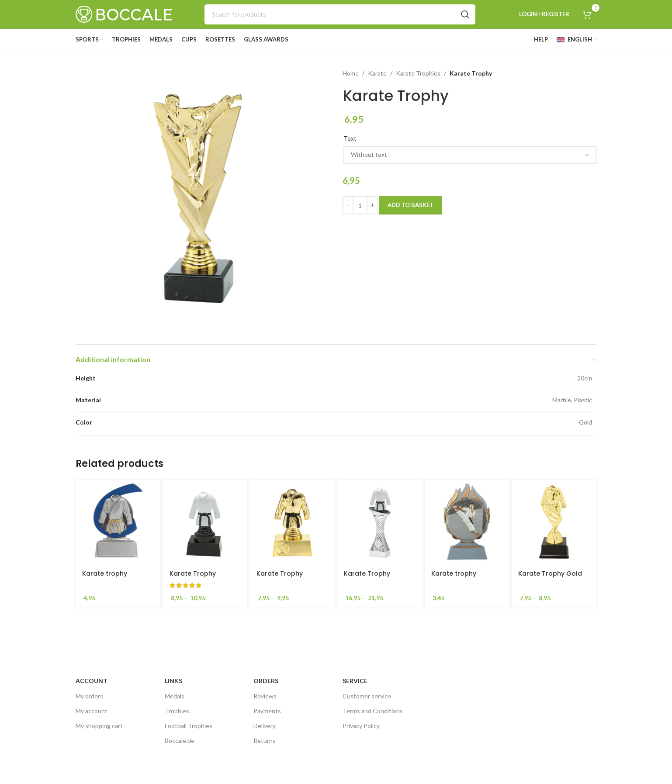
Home (351, 73)
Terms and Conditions (373, 711)
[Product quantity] (360, 205)
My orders (89, 696)
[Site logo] (124, 13)
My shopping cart (99, 726)
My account (92, 711)
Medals (175, 696)
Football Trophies (189, 726)
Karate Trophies (418, 73)
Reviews (265, 696)
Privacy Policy (361, 726)
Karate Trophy (193, 573)
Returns (265, 741)
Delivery (265, 726)
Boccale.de (180, 741)
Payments (267, 711)
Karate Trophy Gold (550, 573)
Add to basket (410, 205)
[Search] (340, 14)
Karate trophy (105, 573)
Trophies (177, 711)
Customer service (367, 696)
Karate (377, 73)
